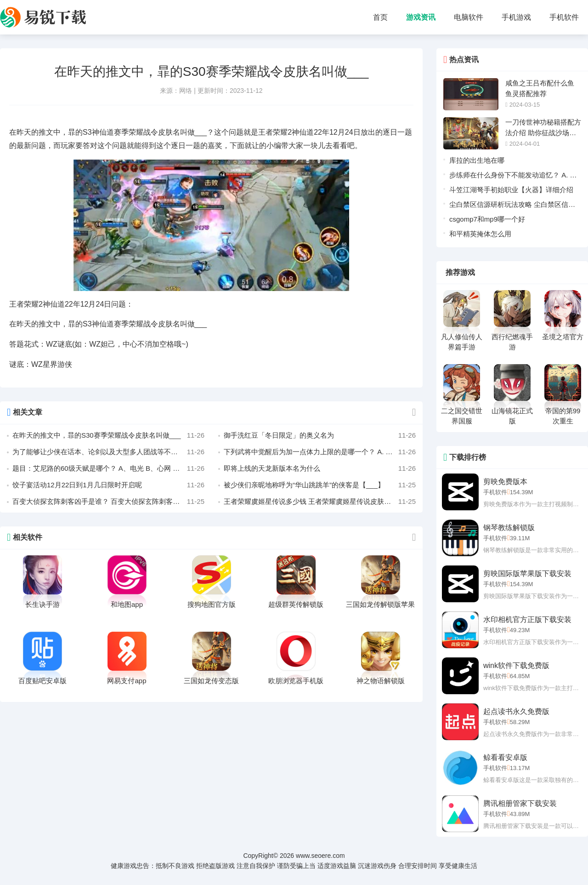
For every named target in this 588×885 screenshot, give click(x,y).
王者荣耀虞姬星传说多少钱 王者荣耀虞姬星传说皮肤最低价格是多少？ (320, 502)
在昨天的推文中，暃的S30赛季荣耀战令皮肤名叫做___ (108, 435)
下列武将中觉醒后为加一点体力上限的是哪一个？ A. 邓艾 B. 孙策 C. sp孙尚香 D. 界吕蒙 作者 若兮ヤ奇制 (320, 452)
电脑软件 (469, 17)
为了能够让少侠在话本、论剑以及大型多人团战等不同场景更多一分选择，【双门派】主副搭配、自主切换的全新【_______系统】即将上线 (108, 452)
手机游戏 (516, 17)
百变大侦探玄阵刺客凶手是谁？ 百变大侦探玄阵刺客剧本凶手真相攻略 (108, 502)
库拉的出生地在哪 (477, 160)
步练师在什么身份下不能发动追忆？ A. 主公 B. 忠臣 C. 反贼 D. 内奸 (513, 177)
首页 (380, 17)
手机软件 (564, 17)
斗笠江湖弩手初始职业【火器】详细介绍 (511, 190)
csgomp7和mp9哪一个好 (487, 219)
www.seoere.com (320, 856)
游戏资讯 (421, 17)
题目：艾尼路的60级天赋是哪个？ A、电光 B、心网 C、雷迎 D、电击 (108, 468)
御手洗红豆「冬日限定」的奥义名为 (320, 435)
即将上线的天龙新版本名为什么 (320, 468)
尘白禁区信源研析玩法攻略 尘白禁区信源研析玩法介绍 (512, 206)
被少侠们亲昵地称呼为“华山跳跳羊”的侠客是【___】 (320, 485)
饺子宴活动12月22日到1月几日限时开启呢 (108, 485)
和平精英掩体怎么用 (480, 234)
